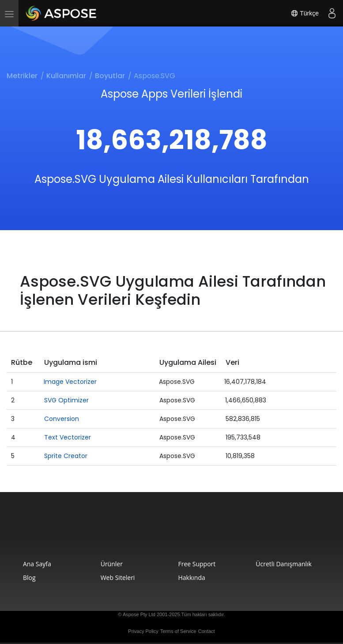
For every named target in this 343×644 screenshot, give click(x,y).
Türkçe (305, 13)
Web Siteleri (118, 578)
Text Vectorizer (68, 437)
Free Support (197, 564)
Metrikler (22, 76)
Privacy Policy (143, 631)
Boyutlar (110, 76)
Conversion (62, 419)
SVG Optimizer (66, 400)
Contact (207, 631)
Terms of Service (178, 631)
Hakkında (191, 578)
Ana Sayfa (37, 564)
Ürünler (112, 564)
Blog (29, 578)
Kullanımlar (66, 76)
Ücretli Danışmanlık (284, 564)
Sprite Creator (66, 456)
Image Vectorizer (70, 382)
